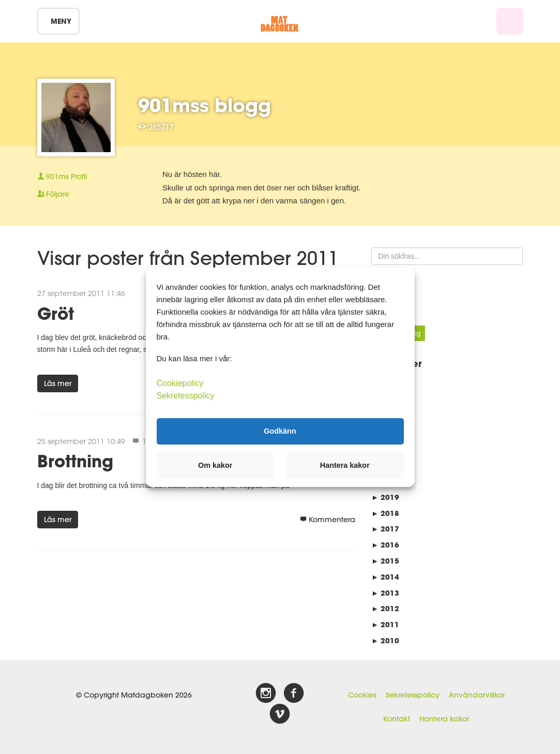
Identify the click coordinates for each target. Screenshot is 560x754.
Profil (62, 176)
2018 (385, 513)
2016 (385, 545)
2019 (385, 497)
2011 (385, 624)
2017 (385, 529)
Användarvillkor (477, 695)
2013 (385, 593)
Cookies (362, 695)
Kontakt (397, 719)
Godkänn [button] (280, 431)
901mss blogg (205, 105)
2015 (385, 561)
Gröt (56, 313)
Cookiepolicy (180, 383)
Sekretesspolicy (413, 695)
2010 (385, 640)
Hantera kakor (444, 719)
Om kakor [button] (215, 465)
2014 (385, 577)
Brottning (75, 461)
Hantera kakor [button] (345, 465)
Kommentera (328, 520)
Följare (53, 194)
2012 (385, 608)
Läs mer (58, 383)
